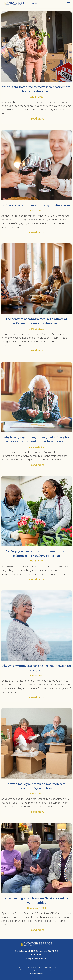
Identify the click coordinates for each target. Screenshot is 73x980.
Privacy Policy (36, 974)
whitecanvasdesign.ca (45, 970)
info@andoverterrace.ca (37, 959)
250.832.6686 (37, 955)
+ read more (36, 119)
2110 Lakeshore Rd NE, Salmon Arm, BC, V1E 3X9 (36, 951)
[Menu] (68, 4)
